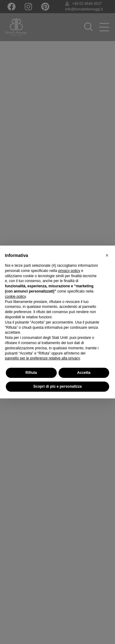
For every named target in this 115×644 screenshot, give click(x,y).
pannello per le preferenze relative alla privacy (42, 358)
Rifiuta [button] (31, 373)
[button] (107, 255)
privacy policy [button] (69, 271)
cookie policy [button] (15, 297)
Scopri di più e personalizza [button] (57, 386)
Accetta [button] (84, 373)
